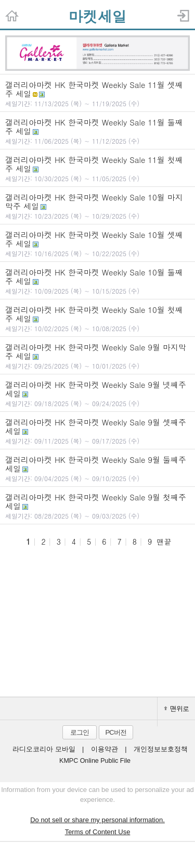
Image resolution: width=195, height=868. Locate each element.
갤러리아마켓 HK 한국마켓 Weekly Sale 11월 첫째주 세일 (97, 168)
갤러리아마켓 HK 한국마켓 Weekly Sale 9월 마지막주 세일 (97, 356)
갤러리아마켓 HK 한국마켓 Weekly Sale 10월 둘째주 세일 (97, 281)
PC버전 (115, 732)
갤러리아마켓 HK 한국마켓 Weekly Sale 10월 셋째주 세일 (97, 243)
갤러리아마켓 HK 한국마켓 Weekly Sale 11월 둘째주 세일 (97, 131)
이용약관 (105, 749)
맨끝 (164, 542)
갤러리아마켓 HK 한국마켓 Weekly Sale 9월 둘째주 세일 (97, 468)
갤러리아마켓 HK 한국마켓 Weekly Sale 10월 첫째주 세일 (97, 318)
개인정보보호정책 (161, 749)
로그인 (80, 732)
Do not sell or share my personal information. (97, 820)
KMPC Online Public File (95, 761)
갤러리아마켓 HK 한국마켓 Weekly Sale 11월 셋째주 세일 (97, 93)
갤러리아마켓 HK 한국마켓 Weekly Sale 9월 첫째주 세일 (97, 506)
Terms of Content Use (98, 832)
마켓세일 (98, 16)
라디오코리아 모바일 (44, 749)
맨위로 (176, 708)
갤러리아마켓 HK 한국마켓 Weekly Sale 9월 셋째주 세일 (97, 431)
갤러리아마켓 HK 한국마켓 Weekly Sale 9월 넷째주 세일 (97, 393)
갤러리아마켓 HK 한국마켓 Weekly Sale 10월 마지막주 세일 (97, 206)
